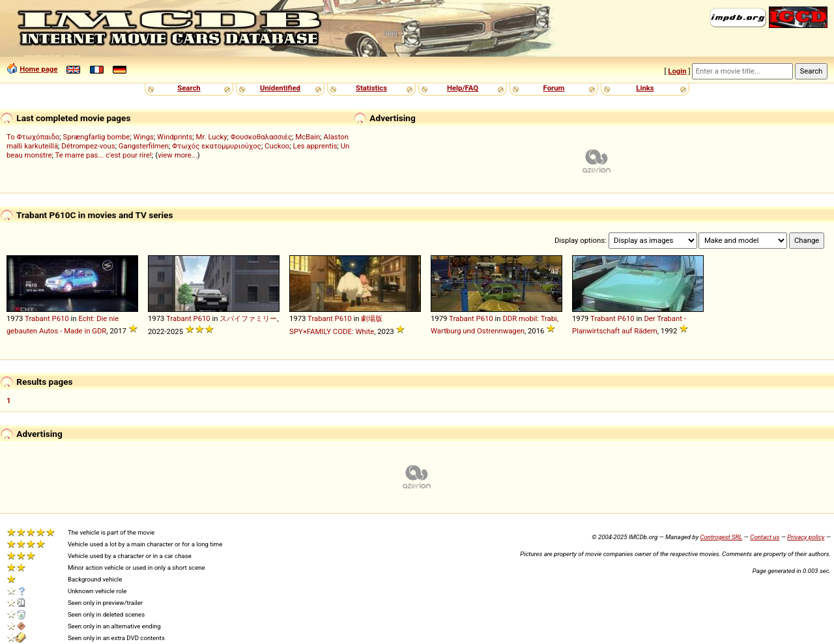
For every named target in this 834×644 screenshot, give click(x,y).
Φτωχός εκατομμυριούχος (217, 146)
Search (189, 88)
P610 (60, 318)
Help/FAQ (463, 88)
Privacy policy (806, 537)
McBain (308, 137)
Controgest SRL (721, 537)
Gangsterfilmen (144, 146)
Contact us (765, 537)
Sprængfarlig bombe (97, 137)
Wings (144, 137)
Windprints (175, 137)
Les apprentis (315, 146)
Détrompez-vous (88, 146)
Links (645, 88)
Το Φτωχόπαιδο (33, 137)
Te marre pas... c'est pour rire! (104, 155)
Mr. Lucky (212, 137)
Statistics (371, 88)
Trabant (37, 318)
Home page (38, 69)
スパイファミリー (248, 318)
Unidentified (280, 88)
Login (677, 71)
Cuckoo (277, 146)
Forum (554, 88)
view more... (178, 155)
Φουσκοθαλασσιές (261, 137)
